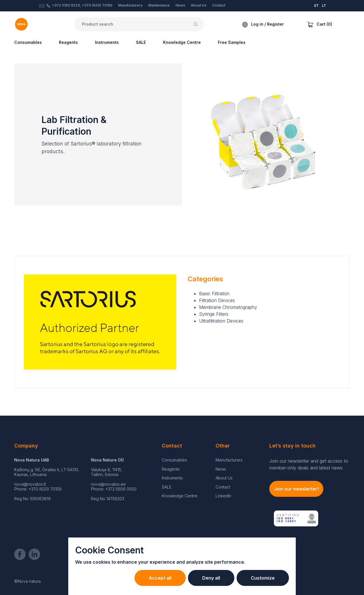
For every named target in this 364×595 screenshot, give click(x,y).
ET (317, 6)
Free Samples (232, 42)
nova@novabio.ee (108, 484)
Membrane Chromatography (228, 307)
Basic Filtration (214, 294)
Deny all (211, 578)
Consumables (28, 42)
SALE (141, 42)
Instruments (107, 42)
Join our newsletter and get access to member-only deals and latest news (309, 464)
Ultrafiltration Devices (221, 321)
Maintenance (159, 5)
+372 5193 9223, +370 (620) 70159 (82, 5)
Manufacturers (130, 5)
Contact (219, 5)
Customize (263, 578)
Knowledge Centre (182, 42)
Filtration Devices (217, 300)
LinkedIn (223, 496)
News (180, 5)
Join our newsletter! (296, 489)
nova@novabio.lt (30, 484)
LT (324, 6)
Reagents (68, 42)
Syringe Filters (214, 314)
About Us (199, 5)
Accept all (160, 578)
